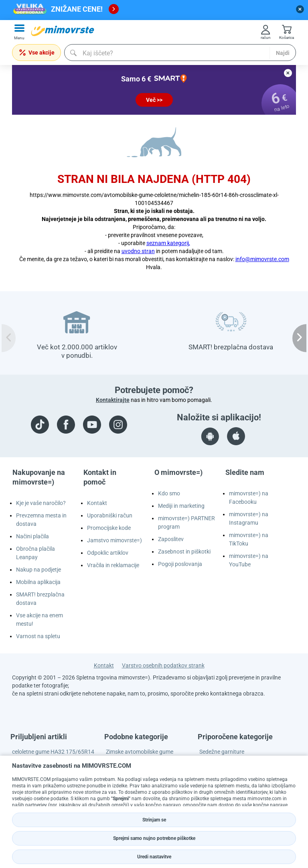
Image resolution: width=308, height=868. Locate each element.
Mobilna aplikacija (38, 582)
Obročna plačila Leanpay (35, 553)
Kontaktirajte (113, 400)
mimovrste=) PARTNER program (186, 522)
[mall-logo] (63, 31)
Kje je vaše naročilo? (41, 503)
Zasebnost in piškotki (184, 552)
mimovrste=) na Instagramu (249, 518)
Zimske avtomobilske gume (140, 752)
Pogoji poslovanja (180, 564)
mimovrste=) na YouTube (249, 560)
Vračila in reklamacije (113, 565)
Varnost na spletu (38, 636)
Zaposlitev (171, 539)
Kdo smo (169, 493)
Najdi (283, 53)
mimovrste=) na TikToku (249, 539)
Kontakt (97, 503)
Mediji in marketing (181, 506)
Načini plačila (32, 536)
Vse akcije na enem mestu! (40, 620)
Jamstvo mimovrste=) (114, 540)
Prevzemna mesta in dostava (41, 520)
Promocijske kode (109, 528)
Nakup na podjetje (38, 570)
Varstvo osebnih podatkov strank (163, 665)
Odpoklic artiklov (108, 553)
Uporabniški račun (110, 515)
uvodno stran (138, 251)
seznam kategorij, (168, 243)
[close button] (300, 9)
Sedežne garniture (222, 752)
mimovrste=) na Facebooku (249, 498)
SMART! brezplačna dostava (40, 599)
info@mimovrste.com (262, 259)
